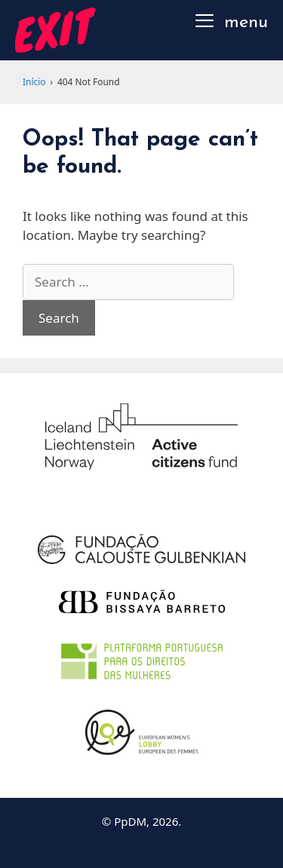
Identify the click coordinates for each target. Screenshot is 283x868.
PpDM (130, 821)
